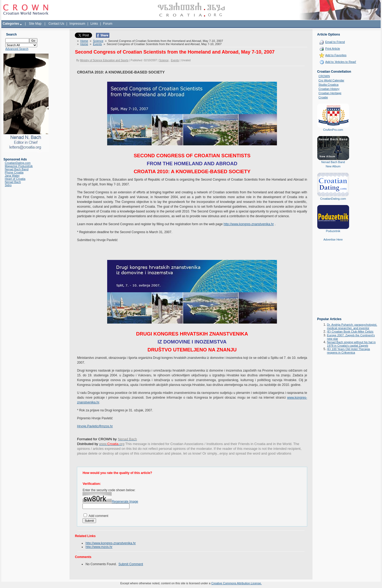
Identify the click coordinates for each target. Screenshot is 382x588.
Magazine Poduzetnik (19, 166)
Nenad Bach (13, 182)
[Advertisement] (333, 283)
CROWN (324, 76)
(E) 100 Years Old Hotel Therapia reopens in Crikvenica (349, 351)
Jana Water (12, 176)
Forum (108, 24)
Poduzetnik (333, 231)
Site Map (35, 24)
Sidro (8, 185)
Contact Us (56, 24)
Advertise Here (333, 239)
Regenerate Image (125, 502)
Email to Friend (335, 42)
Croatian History (329, 89)
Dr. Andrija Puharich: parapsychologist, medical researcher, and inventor (352, 326)
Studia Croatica (329, 85)
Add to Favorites (336, 55)
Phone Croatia (14, 172)
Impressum (77, 24)
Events (97, 44)
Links (94, 24)
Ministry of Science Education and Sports (104, 60)
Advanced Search (17, 49)
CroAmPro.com (333, 130)
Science (98, 41)
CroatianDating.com (18, 163)
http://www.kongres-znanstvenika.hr (249, 224)
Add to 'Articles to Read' (341, 62)
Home (84, 41)
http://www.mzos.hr (99, 547)
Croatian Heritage (330, 93)
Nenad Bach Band (17, 169)
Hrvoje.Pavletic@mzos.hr (95, 426)
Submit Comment (131, 564)
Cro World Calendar (331, 80)
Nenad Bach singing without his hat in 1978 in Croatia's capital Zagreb (351, 344)
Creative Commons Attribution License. (236, 583)
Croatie (323, 97)
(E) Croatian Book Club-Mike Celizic (350, 332)
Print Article (333, 49)
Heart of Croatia (15, 179)
